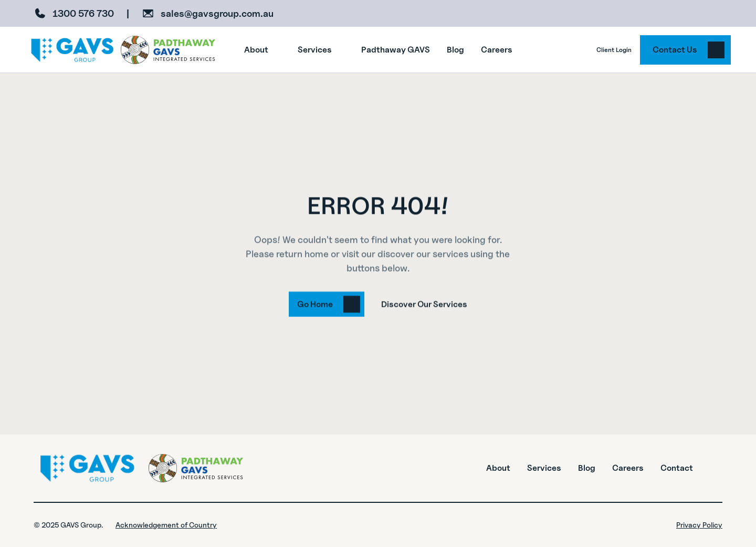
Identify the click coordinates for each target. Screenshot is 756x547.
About (498, 468)
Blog (587, 468)
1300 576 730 (83, 13)
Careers (628, 468)
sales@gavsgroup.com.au (217, 13)
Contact (677, 468)
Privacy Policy (699, 525)
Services (544, 468)
